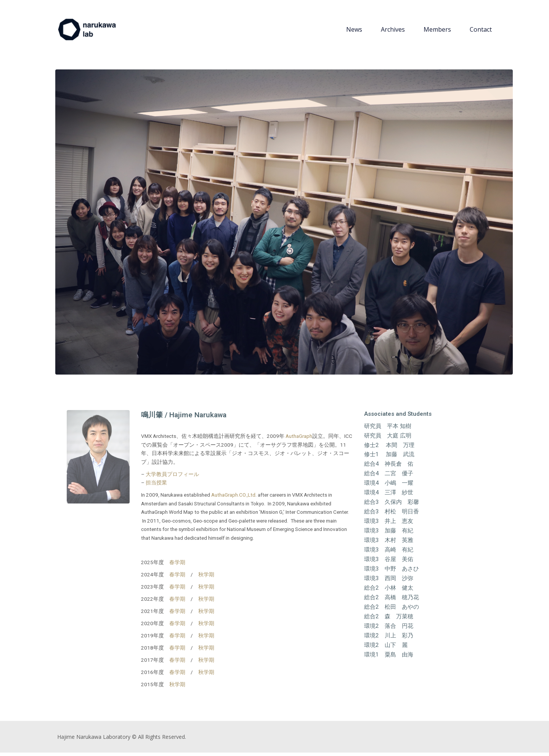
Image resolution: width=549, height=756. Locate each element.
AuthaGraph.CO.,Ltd (233, 499)
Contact (481, 31)
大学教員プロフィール (172, 478)
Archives (393, 31)
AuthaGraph (299, 440)
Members (437, 31)
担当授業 (156, 486)
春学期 (177, 566)
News (354, 31)
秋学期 (206, 578)
